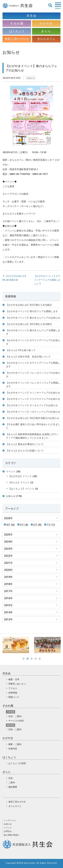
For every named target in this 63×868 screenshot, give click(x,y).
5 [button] (40, 659)
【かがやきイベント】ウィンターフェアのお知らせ (33, 393)
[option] (16, 645)
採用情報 (13, 693)
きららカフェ (15, 806)
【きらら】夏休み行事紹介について (25, 444)
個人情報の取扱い (12, 835)
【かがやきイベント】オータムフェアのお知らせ (32, 405)
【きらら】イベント (19, 482)
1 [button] (24, 659)
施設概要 (13, 787)
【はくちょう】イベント (21, 489)
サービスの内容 (16, 721)
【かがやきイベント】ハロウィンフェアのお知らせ (33, 412)
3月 (22, 525)
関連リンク (14, 697)
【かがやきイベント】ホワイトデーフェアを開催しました (47, 280)
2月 (35, 525)
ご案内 (12, 782)
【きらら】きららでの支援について (25, 451)
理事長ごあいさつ (17, 684)
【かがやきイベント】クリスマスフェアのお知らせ (33, 399)
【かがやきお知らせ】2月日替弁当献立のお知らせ (33, 418)
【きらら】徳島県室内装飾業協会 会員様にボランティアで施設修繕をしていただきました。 (32, 436)
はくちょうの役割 (17, 763)
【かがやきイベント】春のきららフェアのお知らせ (33, 318)
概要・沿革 (14, 679)
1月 (49, 525)
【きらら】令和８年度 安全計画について (28, 357)
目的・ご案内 (15, 716)
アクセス (13, 688)
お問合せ (8, 831)
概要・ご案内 (15, 744)
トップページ (10, 820)
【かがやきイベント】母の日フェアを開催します (32, 311)
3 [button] (32, 659)
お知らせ (31, 78)
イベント (11, 471)
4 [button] (36, 659)
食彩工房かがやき (17, 802)
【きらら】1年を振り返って (21, 350)
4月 (8, 525)
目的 (11, 778)
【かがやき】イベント (20, 476)
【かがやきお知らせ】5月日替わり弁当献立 (29, 305)
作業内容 (13, 749)
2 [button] (28, 659)
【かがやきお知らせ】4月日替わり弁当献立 (29, 324)
